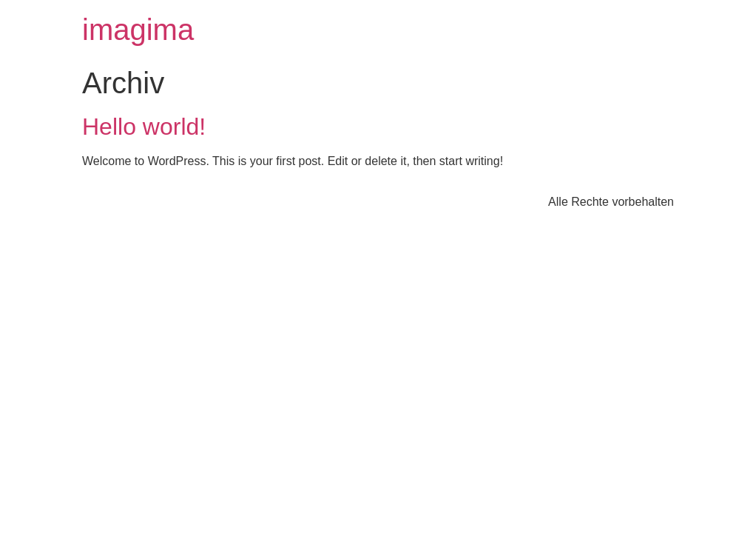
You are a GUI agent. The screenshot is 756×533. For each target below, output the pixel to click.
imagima (138, 30)
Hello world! (144, 127)
